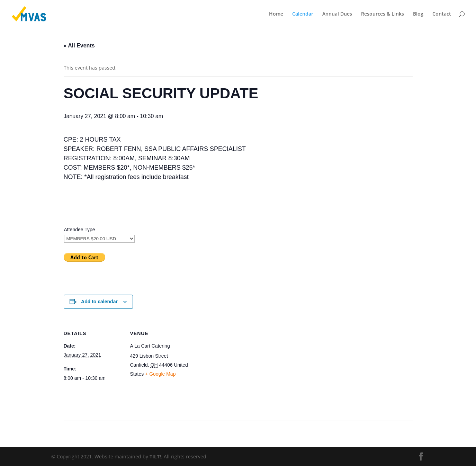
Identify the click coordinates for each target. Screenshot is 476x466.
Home (276, 14)
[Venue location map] (233, 368)
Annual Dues (337, 14)
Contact (442, 14)
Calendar (303, 14)
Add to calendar (99, 302)
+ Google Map (160, 374)
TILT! (155, 456)
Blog (418, 14)
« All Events (79, 46)
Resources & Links (383, 14)
